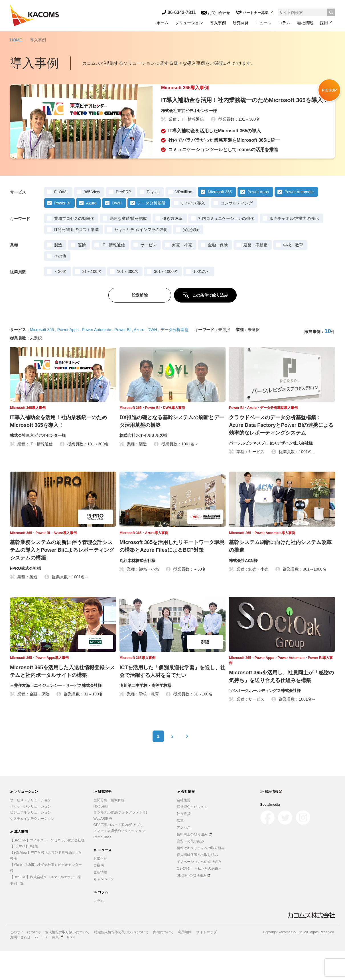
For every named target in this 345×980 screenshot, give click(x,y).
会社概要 (184, 829)
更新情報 (100, 901)
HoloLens (101, 835)
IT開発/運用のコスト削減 (76, 258)
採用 (326, 23)
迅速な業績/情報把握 (128, 247)
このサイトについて (25, 961)
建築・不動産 (255, 274)
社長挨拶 (184, 843)
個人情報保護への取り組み (197, 884)
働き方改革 (172, 247)
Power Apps (258, 221)
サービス (149, 274)
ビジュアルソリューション (31, 841)
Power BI (62, 232)
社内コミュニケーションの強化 (226, 247)
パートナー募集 (254, 13)
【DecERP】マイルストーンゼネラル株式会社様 (47, 869)
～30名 (60, 300)
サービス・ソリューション (31, 829)
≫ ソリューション (24, 820)
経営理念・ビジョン (192, 836)
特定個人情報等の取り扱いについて (121, 961)
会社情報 (305, 23)
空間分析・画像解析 (109, 829)
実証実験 (191, 258)
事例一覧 (17, 912)
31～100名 (92, 300)
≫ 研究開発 (103, 820)
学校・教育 (293, 274)
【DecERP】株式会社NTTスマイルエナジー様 (45, 906)
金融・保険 (218, 274)
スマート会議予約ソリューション (119, 860)
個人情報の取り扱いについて (67, 961)
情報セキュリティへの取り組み (201, 877)
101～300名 (128, 300)
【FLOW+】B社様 (24, 875)
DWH (117, 232)
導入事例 (218, 23)
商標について (163, 961)
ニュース (263, 23)
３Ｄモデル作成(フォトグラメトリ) (120, 841)
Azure (91, 232)
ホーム (163, 23)
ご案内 (99, 894)
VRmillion (184, 221)
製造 (58, 274)
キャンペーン (104, 908)
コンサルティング (237, 232)
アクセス (184, 856)
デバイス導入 (193, 232)
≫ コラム (101, 921)
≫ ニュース (103, 879)
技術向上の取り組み (194, 863)
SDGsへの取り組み (194, 904)
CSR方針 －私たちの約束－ (199, 897)
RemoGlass (103, 866)
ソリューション (189, 23)
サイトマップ (206, 961)
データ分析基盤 (151, 232)
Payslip (153, 221)
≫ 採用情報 (271, 820)
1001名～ (202, 300)
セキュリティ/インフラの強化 (141, 258)
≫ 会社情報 (186, 820)
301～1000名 (166, 300)
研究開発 (241, 23)
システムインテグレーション (32, 847)
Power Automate (299, 221)
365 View (92, 221)
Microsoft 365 (220, 221)
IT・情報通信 (113, 274)
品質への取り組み (190, 870)
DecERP (123, 221)
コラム (284, 23)
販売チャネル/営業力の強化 (294, 247)
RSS (71, 966)
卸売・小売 (182, 274)
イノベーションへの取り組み (199, 890)
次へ (187, 765)
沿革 (180, 849)
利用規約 (185, 961)
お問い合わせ (216, 13)
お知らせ (100, 888)
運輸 (82, 274)
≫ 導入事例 (19, 861)
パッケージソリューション (31, 835)
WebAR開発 (103, 847)
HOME (16, 40)
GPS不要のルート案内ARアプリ (118, 854)
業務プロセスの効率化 (74, 247)
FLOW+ (61, 221)
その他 (60, 285)
